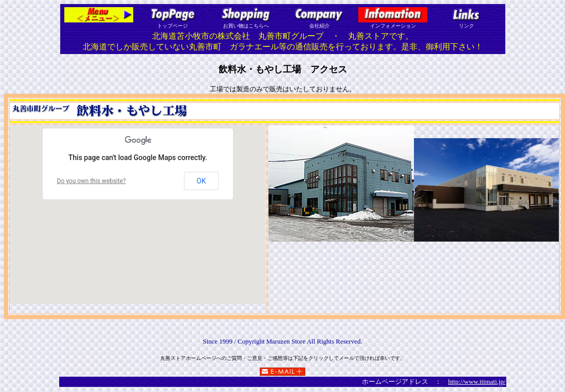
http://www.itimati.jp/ (477, 382)
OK (201, 181)
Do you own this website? (92, 181)
